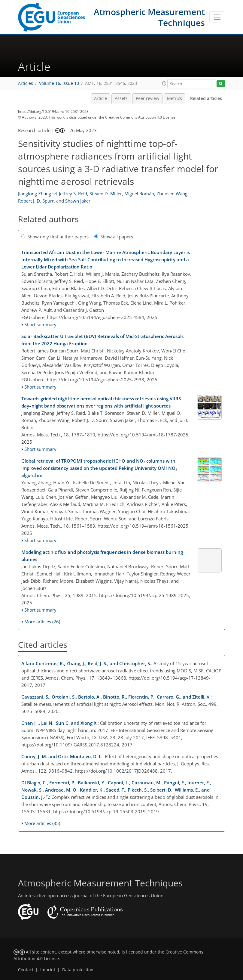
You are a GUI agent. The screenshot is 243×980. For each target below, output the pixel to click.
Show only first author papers (55, 237)
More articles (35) (42, 823)
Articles (26, 83)
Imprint (48, 970)
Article (100, 98)
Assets (121, 98)
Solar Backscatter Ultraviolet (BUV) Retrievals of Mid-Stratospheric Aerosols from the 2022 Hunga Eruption (102, 340)
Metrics (175, 98)
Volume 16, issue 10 (59, 83)
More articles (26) (42, 622)
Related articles (206, 98)
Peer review (147, 98)
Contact (26, 970)
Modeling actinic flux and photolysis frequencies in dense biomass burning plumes (102, 556)
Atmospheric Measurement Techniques (149, 17)
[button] (164, 83)
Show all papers (114, 237)
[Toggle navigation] (217, 17)
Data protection (78, 970)
